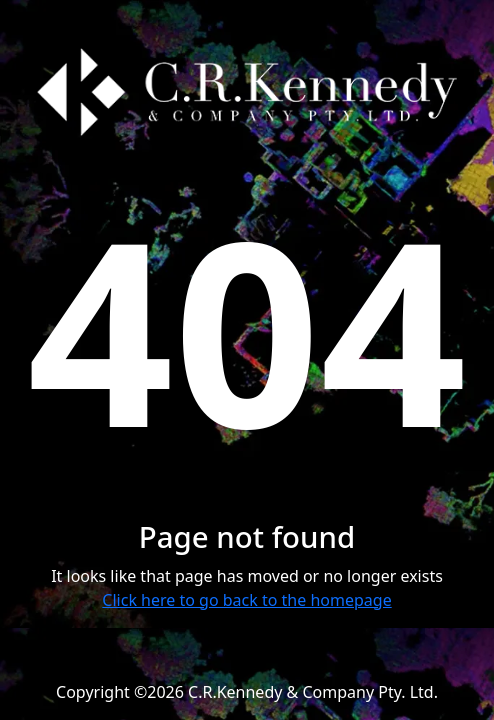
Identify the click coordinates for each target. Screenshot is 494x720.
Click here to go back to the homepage (246, 600)
